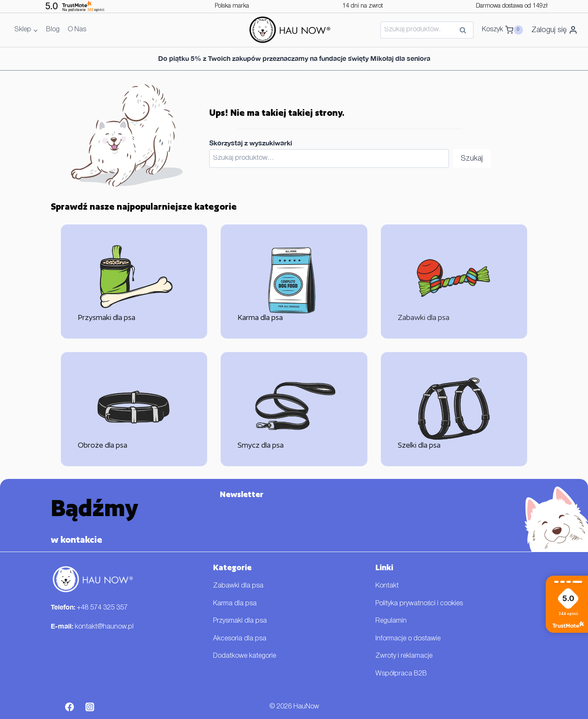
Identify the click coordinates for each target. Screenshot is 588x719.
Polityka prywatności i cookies (419, 604)
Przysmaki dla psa (240, 621)
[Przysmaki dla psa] (134, 282)
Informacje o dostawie (408, 639)
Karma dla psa (235, 604)
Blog (53, 30)
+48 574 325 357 (102, 608)
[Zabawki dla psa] (454, 282)
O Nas (77, 30)
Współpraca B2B (401, 674)
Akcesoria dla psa (240, 639)
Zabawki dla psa (238, 586)
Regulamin (391, 621)
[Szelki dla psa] (454, 409)
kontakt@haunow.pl (104, 627)
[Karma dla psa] (294, 282)
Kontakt (387, 586)
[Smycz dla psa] (294, 409)
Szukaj (465, 31)
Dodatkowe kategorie (245, 656)
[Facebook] (70, 707)
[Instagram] (90, 707)
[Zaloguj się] (555, 30)
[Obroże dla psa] (134, 409)
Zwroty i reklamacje (404, 656)
